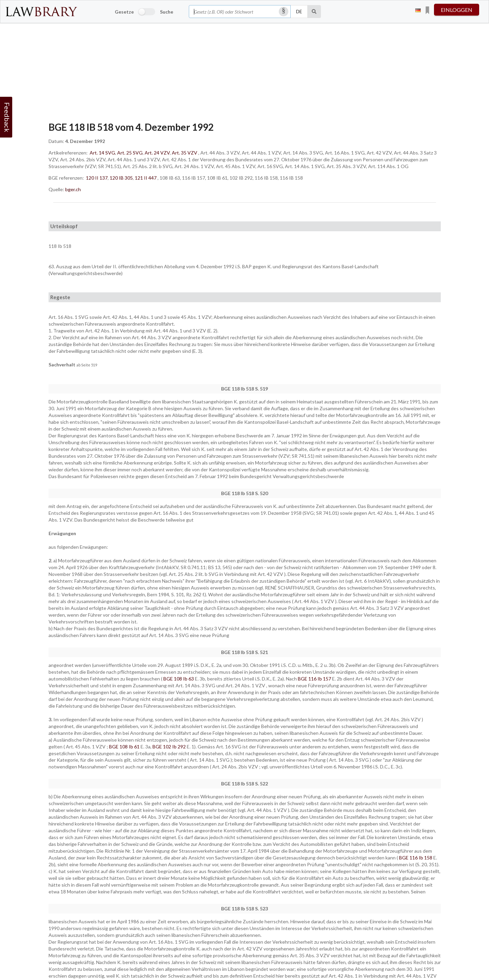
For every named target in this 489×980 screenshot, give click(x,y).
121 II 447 (146, 178)
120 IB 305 (121, 178)
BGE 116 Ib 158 (416, 858)
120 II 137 (97, 178)
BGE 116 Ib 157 (315, 679)
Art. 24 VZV (157, 153)
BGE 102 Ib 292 (170, 747)
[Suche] (314, 12)
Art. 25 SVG (130, 153)
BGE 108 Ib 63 (179, 679)
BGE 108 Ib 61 (125, 747)
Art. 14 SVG (102, 153)
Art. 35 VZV (185, 153)
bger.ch (73, 189)
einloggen (457, 10)
